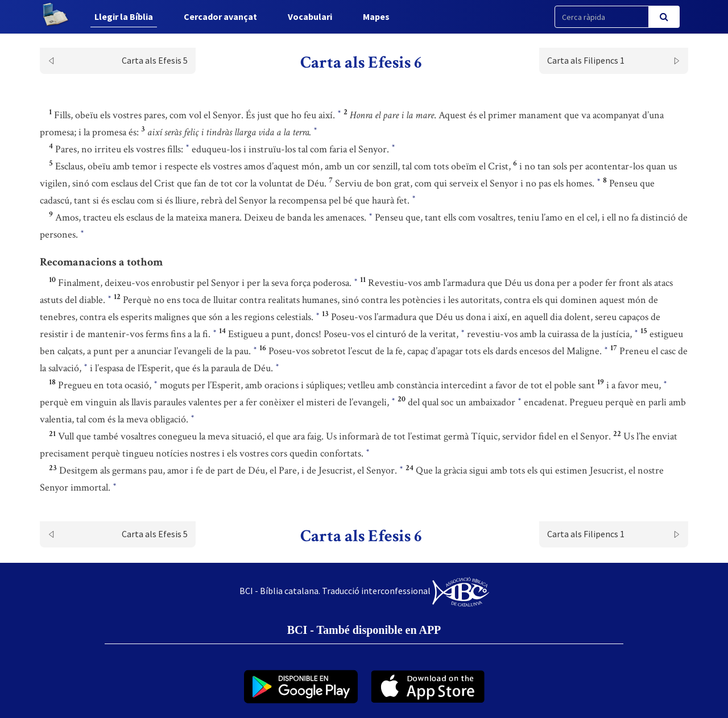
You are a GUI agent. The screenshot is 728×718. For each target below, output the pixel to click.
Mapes (376, 16)
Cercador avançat (220, 16)
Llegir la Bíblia (124, 16)
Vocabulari (310, 16)
